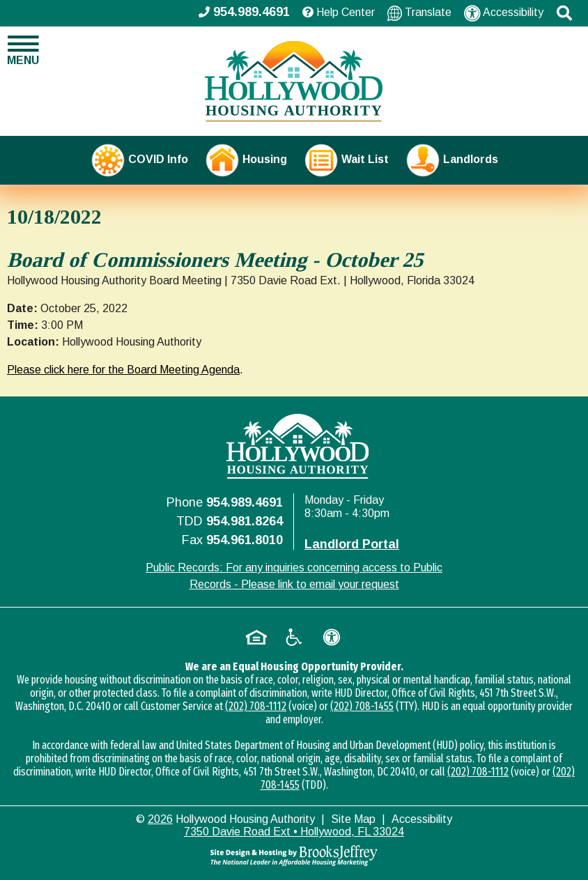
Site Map (353, 819)
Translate (419, 13)
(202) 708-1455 (362, 706)
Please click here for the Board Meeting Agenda (123, 370)
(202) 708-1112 (256, 706)
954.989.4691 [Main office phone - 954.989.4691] (244, 12)
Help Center (339, 12)
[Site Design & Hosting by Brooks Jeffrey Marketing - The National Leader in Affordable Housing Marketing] (294, 856)
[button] (564, 13)
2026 (160, 819)
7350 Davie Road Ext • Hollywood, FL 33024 (294, 832)
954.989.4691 (245, 502)
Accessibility (504, 13)
